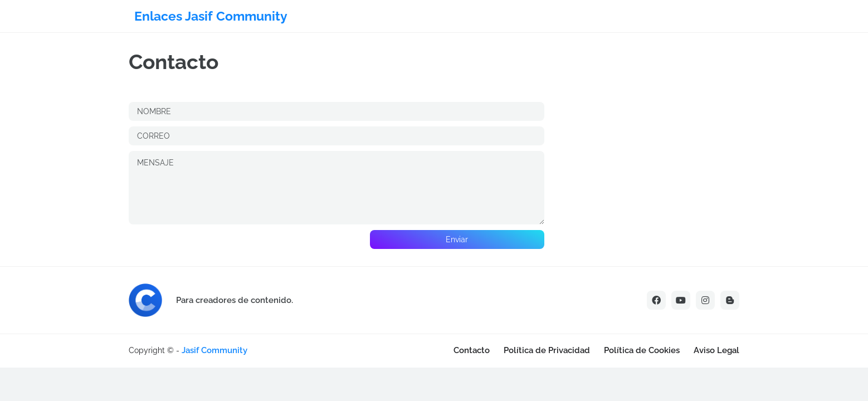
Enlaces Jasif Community (211, 16)
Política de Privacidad (547, 350)
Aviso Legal (716, 350)
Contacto (472, 350)
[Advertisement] (139, 364)
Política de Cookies (642, 350)
